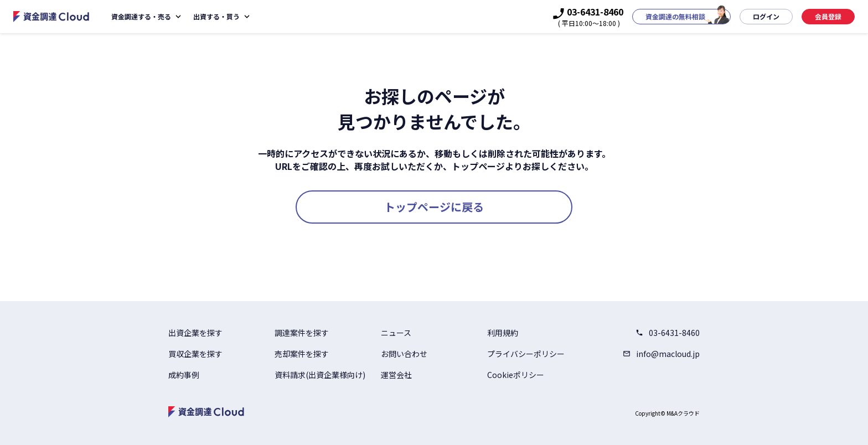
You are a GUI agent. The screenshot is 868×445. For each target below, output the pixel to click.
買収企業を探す (195, 354)
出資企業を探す (195, 333)
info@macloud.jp (661, 354)
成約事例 (184, 375)
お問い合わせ (404, 354)
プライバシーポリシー (526, 354)
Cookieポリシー (516, 375)
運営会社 (396, 375)
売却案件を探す (302, 354)
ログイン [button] (766, 16)
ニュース (396, 333)
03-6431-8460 (668, 333)
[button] (681, 17)
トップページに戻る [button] (434, 207)
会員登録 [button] (828, 16)
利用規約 (503, 333)
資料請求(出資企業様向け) (320, 375)
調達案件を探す (302, 333)
